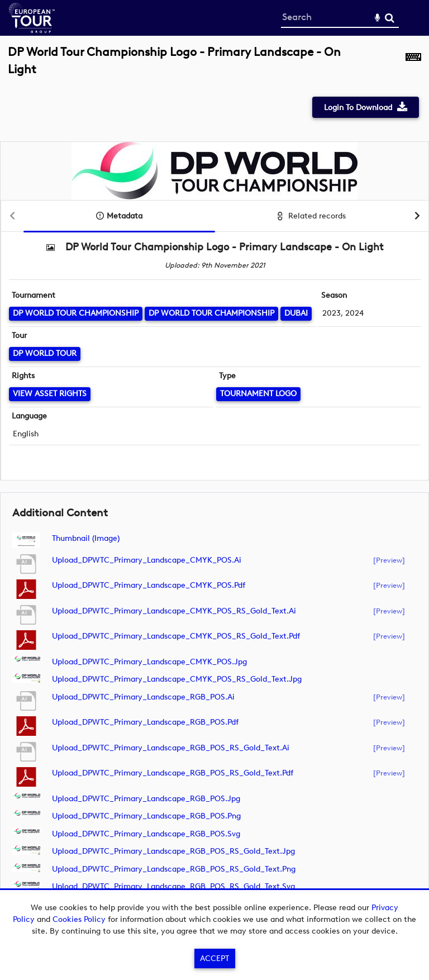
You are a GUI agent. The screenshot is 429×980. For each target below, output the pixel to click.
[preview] (389, 560)
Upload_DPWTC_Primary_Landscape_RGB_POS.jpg (146, 799)
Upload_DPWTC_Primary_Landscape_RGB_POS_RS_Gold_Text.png (174, 869)
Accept (214, 958)
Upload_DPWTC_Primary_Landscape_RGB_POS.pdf (145, 722)
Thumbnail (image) (86, 538)
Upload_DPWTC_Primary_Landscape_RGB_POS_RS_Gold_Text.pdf (173, 773)
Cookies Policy (79, 919)
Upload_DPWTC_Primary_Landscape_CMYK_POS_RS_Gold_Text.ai (174, 611)
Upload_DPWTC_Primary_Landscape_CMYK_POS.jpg (149, 662)
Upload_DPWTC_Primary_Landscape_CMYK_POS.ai (147, 560)
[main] (214, 480)
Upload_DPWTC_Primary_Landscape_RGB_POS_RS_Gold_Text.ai (171, 748)
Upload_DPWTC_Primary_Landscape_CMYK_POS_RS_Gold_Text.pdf (176, 636)
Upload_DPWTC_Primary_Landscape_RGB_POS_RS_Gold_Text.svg (173, 886)
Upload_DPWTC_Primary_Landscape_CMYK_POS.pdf (149, 585)
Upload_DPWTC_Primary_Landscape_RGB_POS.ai (143, 697)
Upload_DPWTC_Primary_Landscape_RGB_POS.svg (146, 834)
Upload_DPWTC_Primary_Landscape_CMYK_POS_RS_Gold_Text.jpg (177, 679)
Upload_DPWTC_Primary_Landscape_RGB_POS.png (146, 816)
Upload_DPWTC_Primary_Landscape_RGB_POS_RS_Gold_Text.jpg (173, 851)
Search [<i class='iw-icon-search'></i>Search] (390, 18)
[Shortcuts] (413, 67)
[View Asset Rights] (50, 394)
